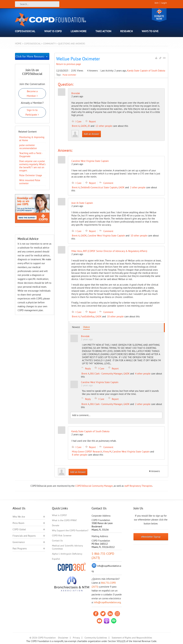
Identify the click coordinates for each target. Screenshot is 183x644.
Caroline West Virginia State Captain (106, 236)
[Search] (37, 4)
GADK (84, 126)
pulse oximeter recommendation (28, 147)
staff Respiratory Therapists (138, 486)
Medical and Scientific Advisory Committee (67, 547)
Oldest (86, 327)
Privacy (76, 638)
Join (157, 3)
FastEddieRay (88, 316)
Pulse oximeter (69, 75)
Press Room (18, 523)
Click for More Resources (30, 56)
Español (56, 559)
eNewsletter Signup (151, 537)
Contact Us (57, 541)
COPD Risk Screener (62, 535)
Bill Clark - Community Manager (106, 374)
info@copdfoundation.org (107, 602)
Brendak (76, 93)
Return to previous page (69, 64)
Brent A (76, 126)
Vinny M (107, 452)
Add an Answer (91, 134)
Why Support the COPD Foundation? (70, 530)
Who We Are (19, 517)
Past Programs (20, 548)
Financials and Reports (24, 536)
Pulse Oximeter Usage (31, 175)
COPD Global (19, 529)
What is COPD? (59, 515)
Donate (159, 15)
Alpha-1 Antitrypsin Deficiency (67, 554)
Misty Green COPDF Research (87, 452)
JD (89, 126)
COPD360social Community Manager (94, 486)
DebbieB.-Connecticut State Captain (99, 187)
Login (164, 3)
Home (18, 43)
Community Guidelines (96, 638)
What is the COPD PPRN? (64, 520)
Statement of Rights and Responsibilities (132, 638)
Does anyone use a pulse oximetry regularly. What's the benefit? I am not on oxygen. (32, 166)
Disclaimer (63, 638)
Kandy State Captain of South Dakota (146, 71)
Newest (76, 327)
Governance (19, 542)
